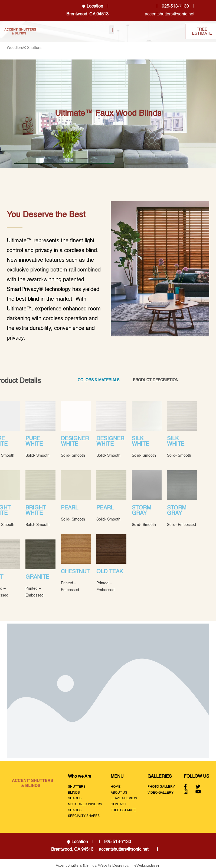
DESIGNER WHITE (75, 442)
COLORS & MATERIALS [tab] (99, 380)
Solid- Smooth (37, 456)
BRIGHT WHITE (36, 511)
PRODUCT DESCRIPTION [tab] (156, 380)
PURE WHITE (34, 442)
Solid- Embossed (181, 525)
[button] (112, 30)
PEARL (70, 508)
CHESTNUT (75, 572)
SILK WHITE (140, 442)
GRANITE (37, 577)
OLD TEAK (110, 572)
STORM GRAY (142, 511)
